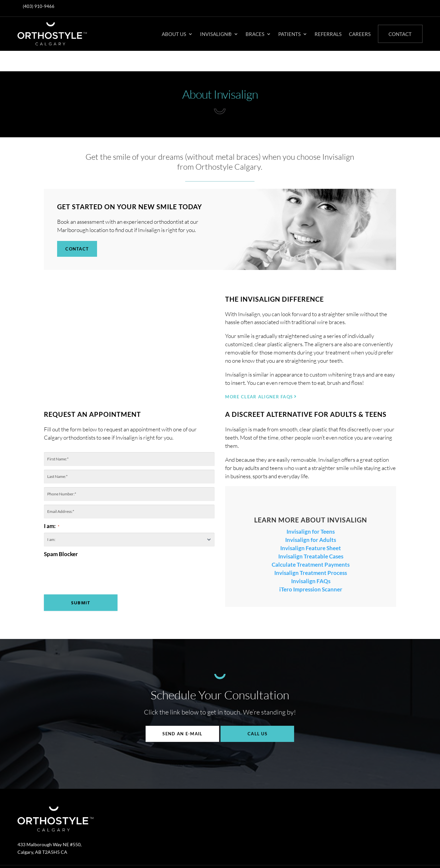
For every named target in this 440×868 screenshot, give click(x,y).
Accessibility (222, 852)
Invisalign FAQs (311, 561)
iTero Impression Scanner (311, 569)
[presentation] (94, 565)
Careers (360, 34)
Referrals (328, 34)
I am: (52, 505)
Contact (400, 34)
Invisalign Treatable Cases (311, 536)
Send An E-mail (182, 714)
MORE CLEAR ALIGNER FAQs (259, 377)
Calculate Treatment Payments (311, 544)
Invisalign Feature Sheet (311, 528)
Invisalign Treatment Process (311, 552)
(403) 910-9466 (39, 6)
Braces (255, 34)
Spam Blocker (61, 534)
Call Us (257, 714)
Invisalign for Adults (311, 519)
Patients (289, 34)
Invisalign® (216, 34)
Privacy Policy (189, 852)
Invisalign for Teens (311, 511)
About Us (174, 34)
